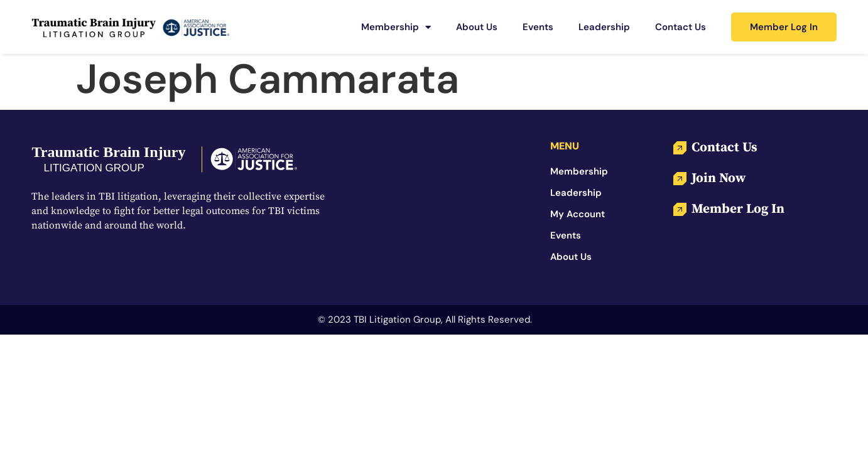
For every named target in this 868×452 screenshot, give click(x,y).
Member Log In (784, 27)
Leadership (604, 27)
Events (538, 27)
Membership (396, 27)
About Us (477, 27)
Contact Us (681, 27)
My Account (578, 214)
